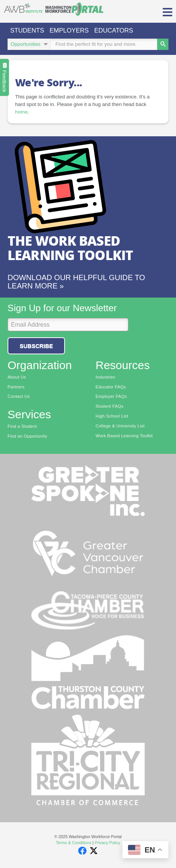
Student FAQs (110, 406)
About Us (17, 377)
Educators (113, 30)
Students (27, 30)
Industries (105, 377)
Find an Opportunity (27, 436)
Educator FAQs (111, 387)
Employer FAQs (111, 396)
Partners (16, 387)
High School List (112, 416)
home (21, 112)
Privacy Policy (107, 843)
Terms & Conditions (74, 843)
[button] (168, 11)
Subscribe (36, 346)
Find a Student (22, 426)
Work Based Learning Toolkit (124, 436)
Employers (69, 30)
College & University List (120, 426)
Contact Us (19, 396)
